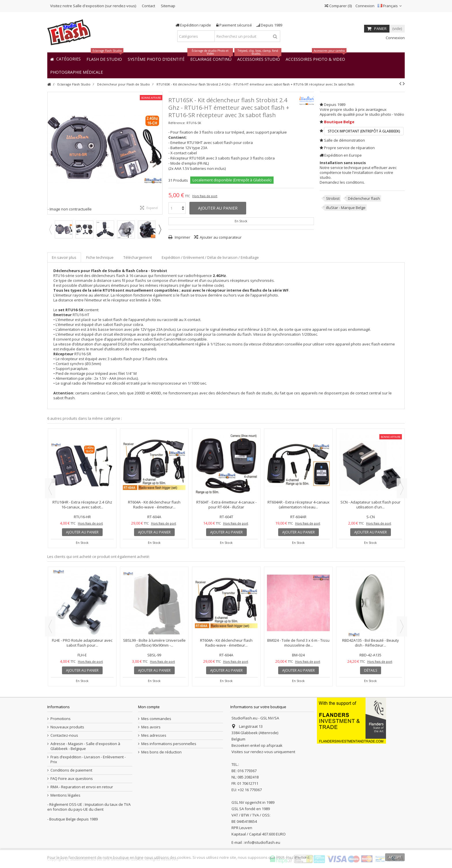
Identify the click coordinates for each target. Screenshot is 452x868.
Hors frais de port (205, 196)
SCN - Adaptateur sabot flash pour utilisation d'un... (370, 505)
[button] (77, 72)
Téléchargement (138, 257)
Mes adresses (154, 735)
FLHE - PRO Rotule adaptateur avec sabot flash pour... (82, 643)
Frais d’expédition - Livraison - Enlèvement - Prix (88, 759)
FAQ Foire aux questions (72, 779)
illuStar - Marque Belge (346, 208)
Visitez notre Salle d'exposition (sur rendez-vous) (93, 6)
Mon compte (149, 707)
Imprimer (182, 237)
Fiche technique (100, 257)
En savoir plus (64, 257)
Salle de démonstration (344, 140)
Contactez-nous (64, 735)
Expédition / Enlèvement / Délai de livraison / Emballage (210, 257)
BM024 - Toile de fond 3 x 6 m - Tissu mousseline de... (298, 643)
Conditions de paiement (71, 770)
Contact (148, 6)
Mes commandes (156, 719)
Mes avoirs (151, 727)
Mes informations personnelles (169, 744)
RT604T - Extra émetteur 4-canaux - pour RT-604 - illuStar (226, 505)
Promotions (61, 719)
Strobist (333, 198)
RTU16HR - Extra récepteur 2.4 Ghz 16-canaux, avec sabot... (82, 505)
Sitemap (168, 6)
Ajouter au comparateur (221, 237)
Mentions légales (65, 795)
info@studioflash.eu (262, 842)
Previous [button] (50, 229)
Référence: (177, 123)
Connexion (365, 6)
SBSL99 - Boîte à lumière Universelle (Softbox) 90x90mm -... (154, 643)
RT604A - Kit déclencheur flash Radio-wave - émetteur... (154, 505)
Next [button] (160, 229)
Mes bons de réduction (161, 752)
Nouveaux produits (67, 727)
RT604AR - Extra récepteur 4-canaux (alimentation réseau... (298, 505)
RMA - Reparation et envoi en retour (82, 787)
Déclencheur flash (364, 198)
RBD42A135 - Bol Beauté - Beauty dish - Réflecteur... (371, 643)
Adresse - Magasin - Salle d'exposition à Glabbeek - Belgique (85, 746)
